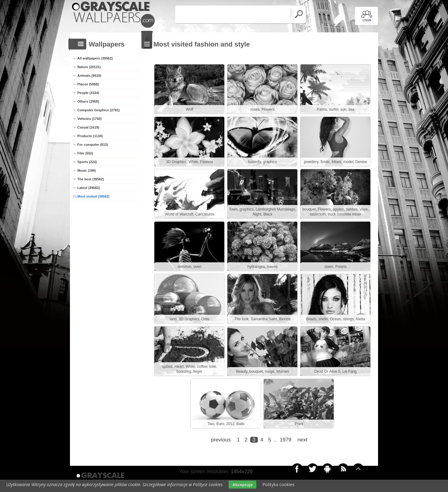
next (302, 440)
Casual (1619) (88, 127)
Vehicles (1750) (90, 119)
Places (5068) (88, 84)
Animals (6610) (89, 76)
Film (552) (85, 153)
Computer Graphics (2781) (99, 110)
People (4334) (88, 93)
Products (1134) (90, 136)
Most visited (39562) (94, 196)
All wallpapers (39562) (95, 58)
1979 (286, 440)
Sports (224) (87, 162)
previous (221, 440)
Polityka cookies (279, 484)
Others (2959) (88, 101)
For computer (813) (93, 145)
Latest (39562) (89, 188)
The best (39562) (91, 179)
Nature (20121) (89, 67)
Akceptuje (242, 485)
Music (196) (87, 170)
